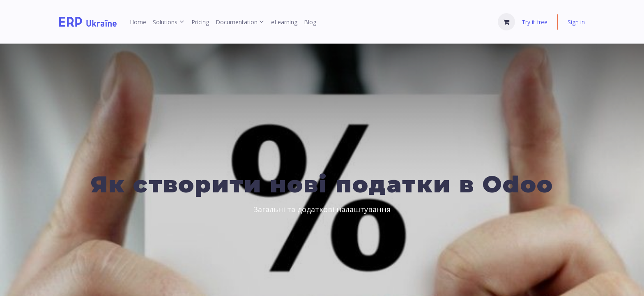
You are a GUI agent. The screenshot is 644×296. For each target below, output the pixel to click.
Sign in (576, 22)
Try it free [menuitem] (535, 22)
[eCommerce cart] (506, 22)
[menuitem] (138, 22)
